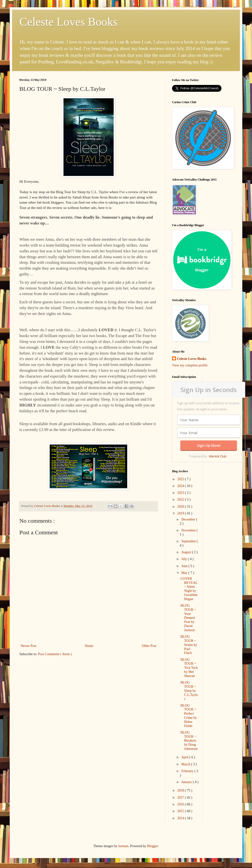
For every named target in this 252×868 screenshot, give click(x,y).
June (185, 566)
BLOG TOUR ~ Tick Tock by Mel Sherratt (189, 668)
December (189, 519)
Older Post (149, 646)
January (187, 782)
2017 (181, 798)
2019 (181, 513)
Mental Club (218, 456)
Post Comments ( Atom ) (55, 654)
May (185, 573)
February (188, 771)
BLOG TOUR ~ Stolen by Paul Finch (189, 645)
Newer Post (28, 646)
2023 (181, 493)
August (187, 552)
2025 (181, 479)
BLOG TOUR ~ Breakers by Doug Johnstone (189, 741)
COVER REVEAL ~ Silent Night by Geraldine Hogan (189, 589)
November (189, 530)
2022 (181, 500)
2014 (181, 818)
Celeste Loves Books (68, 22)
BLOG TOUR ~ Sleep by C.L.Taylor (189, 691)
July (185, 559)
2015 (181, 811)
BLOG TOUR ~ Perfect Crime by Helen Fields (189, 716)
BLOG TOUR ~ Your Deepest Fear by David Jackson (188, 618)
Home (89, 646)
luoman (123, 846)
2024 (181, 486)
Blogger (152, 846)
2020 (181, 507)
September (189, 541)
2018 (181, 790)
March (186, 764)
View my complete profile (190, 365)
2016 (181, 804)
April (185, 757)
